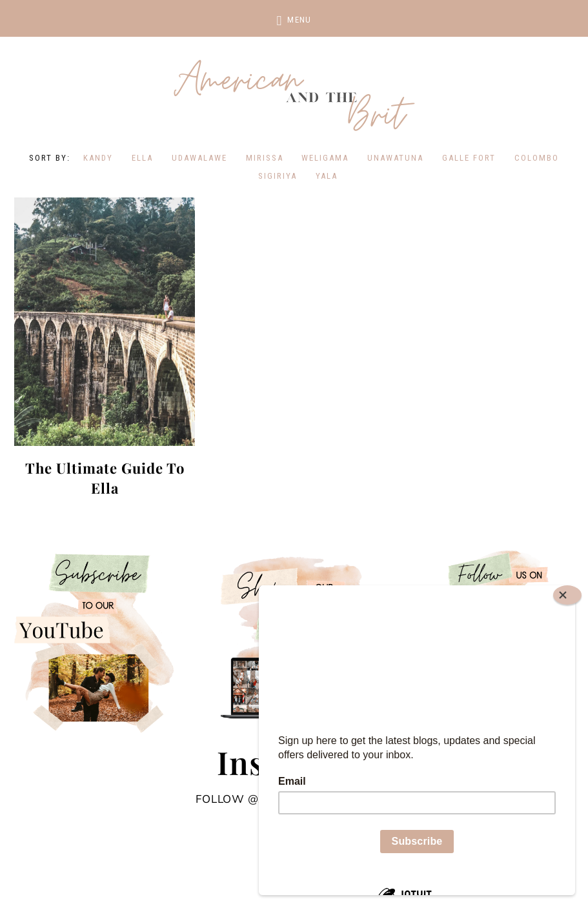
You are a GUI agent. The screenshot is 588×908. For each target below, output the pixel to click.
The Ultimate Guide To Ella (105, 478)
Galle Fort (469, 158)
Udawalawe (199, 158)
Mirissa (265, 158)
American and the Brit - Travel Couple (294, 97)
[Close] (567, 595)
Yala (327, 176)
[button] (294, 18)
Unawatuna (395, 158)
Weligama (325, 158)
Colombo (537, 158)
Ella (142, 158)
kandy (98, 158)
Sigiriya (278, 176)
